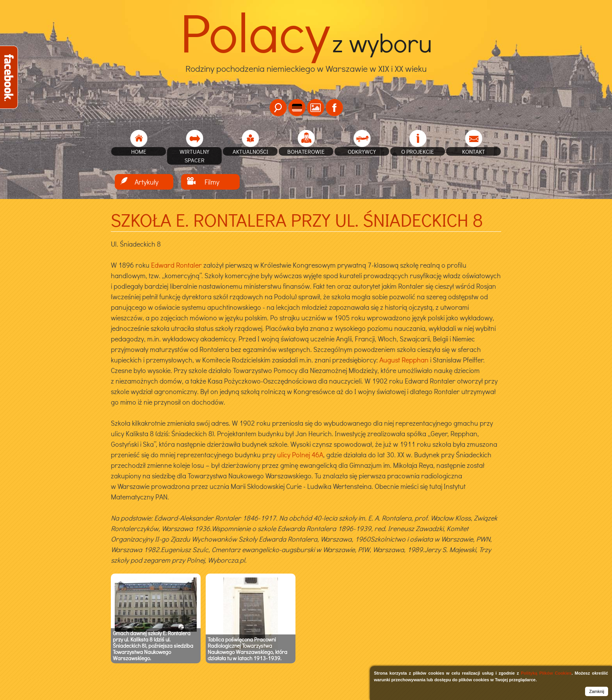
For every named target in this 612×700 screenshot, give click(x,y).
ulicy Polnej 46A (300, 455)
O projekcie (418, 151)
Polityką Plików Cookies (546, 673)
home (139, 151)
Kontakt (474, 151)
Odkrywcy (362, 151)
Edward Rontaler (176, 265)
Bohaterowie (306, 151)
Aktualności (250, 151)
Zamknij (597, 691)
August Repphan (404, 360)
